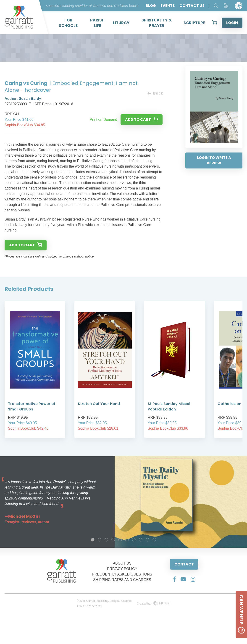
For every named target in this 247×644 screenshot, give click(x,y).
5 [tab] (120, 540)
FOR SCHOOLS (68, 23)
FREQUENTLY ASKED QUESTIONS (122, 574)
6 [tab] (127, 540)
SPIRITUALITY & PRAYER (157, 23)
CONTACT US (192, 6)
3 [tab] (106, 540)
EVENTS (168, 6)
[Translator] (227, 6)
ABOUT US (122, 563)
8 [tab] (141, 540)
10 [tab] (154, 540)
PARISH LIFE (97, 23)
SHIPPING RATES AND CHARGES (122, 580)
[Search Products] (216, 6)
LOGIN (232, 23)
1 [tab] (93, 540)
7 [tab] (134, 540)
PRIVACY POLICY (122, 569)
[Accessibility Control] (239, 6)
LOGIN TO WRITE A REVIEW (214, 160)
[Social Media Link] (174, 579)
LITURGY (121, 23)
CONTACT (184, 564)
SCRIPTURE (194, 23)
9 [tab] (147, 540)
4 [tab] (113, 540)
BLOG (151, 6)
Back (155, 93)
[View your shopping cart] (214, 23)
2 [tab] (100, 540)
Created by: (154, 604)
